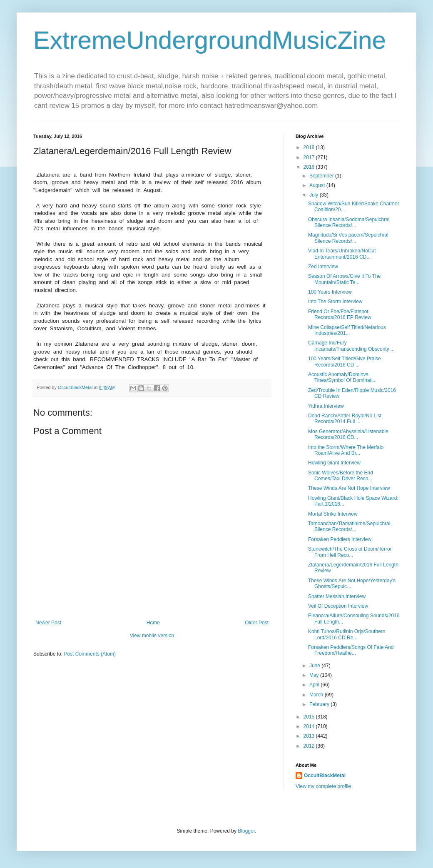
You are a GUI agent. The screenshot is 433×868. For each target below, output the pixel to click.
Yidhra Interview (326, 406)
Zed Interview (323, 267)
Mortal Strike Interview (333, 514)
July (315, 195)
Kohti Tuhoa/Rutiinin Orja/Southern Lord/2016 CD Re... (347, 634)
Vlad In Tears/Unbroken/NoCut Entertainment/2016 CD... (342, 254)
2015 (310, 717)
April (315, 685)
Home (153, 623)
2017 (310, 157)
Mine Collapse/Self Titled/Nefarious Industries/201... (347, 330)
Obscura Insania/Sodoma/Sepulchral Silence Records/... (349, 222)
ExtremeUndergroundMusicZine (210, 40)
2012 (310, 746)
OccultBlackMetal (325, 776)
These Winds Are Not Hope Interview (349, 488)
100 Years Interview (330, 292)
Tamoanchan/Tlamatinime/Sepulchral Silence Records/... (349, 526)
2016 (310, 167)
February (320, 704)
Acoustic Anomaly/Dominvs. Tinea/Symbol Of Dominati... (342, 377)
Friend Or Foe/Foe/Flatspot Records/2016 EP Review (340, 314)
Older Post (257, 623)
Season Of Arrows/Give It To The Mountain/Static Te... (344, 279)
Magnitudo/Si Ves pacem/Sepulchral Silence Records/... (348, 238)
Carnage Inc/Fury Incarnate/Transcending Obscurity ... (351, 346)
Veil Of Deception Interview (338, 606)
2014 (310, 726)
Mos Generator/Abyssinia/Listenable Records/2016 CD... (348, 434)
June (315, 666)
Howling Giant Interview (334, 463)
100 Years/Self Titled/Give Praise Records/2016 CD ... (345, 362)
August (318, 185)
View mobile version (152, 636)
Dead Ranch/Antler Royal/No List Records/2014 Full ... (345, 419)
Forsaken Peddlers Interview (340, 539)
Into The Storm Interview (335, 302)
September (322, 176)
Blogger (246, 831)
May (315, 675)
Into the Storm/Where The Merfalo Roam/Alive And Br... (346, 450)
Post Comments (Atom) (90, 654)
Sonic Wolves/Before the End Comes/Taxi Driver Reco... (341, 476)
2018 (310, 147)
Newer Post (48, 623)
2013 (310, 736)
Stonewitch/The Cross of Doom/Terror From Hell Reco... (350, 552)
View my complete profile (323, 786)
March (317, 695)
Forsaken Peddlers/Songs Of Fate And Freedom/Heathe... (351, 650)
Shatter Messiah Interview (337, 596)
